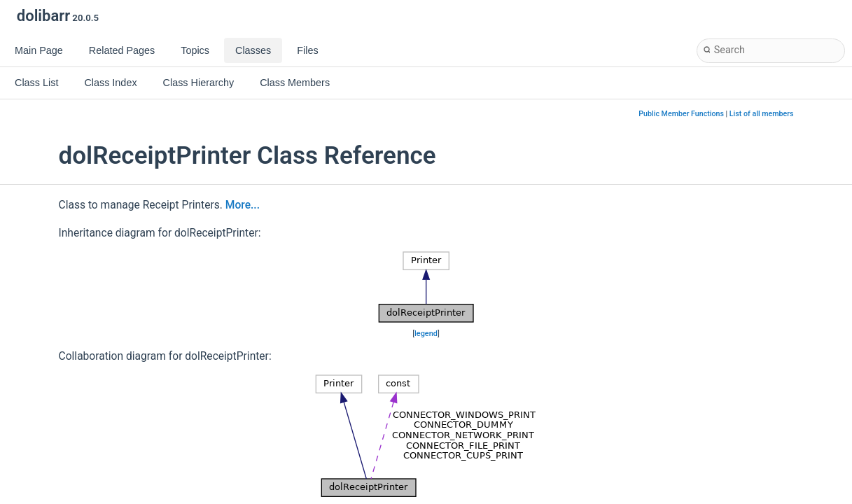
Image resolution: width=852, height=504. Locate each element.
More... (243, 205)
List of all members (762, 114)
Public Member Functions (681, 114)
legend (426, 334)
